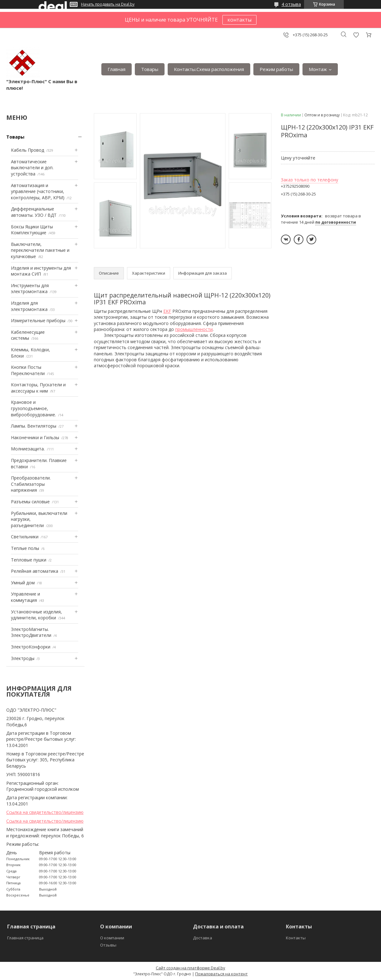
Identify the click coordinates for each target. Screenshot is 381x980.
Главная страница (25, 938)
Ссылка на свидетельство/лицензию (45, 812)
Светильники (25, 537)
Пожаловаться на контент (221, 974)
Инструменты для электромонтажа (30, 289)
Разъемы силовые (30, 502)
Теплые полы (25, 548)
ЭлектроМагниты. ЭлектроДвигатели (31, 632)
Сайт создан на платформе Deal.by (190, 968)
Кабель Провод (28, 150)
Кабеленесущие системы (28, 335)
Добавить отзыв (356, 35)
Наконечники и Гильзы (35, 437)
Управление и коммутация (25, 597)
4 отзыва (291, 4)
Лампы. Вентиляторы (34, 426)
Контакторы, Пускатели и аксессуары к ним (38, 388)
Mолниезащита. (28, 449)
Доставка (203, 938)
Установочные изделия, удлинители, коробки (36, 615)
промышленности (194, 329)
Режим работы (276, 69)
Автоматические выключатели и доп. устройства (32, 168)
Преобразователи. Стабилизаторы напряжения (31, 484)
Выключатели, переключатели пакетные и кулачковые (40, 250)
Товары (150, 69)
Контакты (296, 938)
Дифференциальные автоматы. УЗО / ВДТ (34, 212)
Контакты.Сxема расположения (209, 69)
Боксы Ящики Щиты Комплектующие (32, 230)
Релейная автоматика (35, 571)
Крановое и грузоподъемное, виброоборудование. (33, 408)
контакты (239, 20)
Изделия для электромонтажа (29, 306)
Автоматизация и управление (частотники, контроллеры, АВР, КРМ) (38, 191)
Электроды (23, 658)
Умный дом (23, 583)
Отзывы (108, 945)
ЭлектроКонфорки (31, 647)
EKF (167, 311)
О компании (112, 938)
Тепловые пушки (29, 560)
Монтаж (318, 69)
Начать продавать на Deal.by (108, 4)
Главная (117, 69)
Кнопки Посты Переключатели (28, 370)
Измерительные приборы (38, 320)
